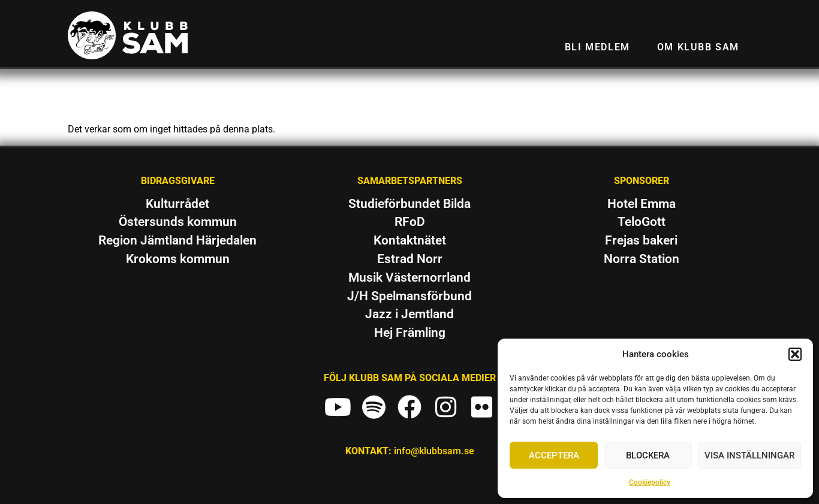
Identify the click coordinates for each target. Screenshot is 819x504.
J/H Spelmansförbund (409, 296)
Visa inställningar (749, 455)
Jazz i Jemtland (409, 314)
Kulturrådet (177, 204)
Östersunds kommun (178, 222)
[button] (795, 354)
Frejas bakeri (641, 240)
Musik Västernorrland (409, 277)
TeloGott (642, 222)
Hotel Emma (642, 204)
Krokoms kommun (178, 259)
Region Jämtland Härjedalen (177, 240)
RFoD (410, 222)
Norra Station (642, 259)
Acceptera (554, 455)
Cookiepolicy (650, 482)
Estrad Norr (410, 259)
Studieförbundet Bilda (409, 204)
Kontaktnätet (410, 240)
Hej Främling (410, 333)
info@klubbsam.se (434, 451)
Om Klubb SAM (698, 47)
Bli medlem (597, 47)
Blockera (648, 455)
